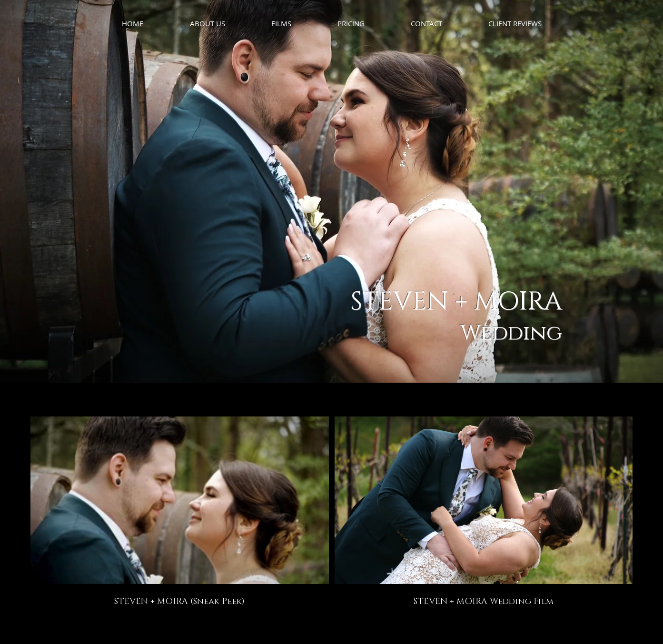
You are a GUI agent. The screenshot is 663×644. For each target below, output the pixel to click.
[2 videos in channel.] (331, 512)
